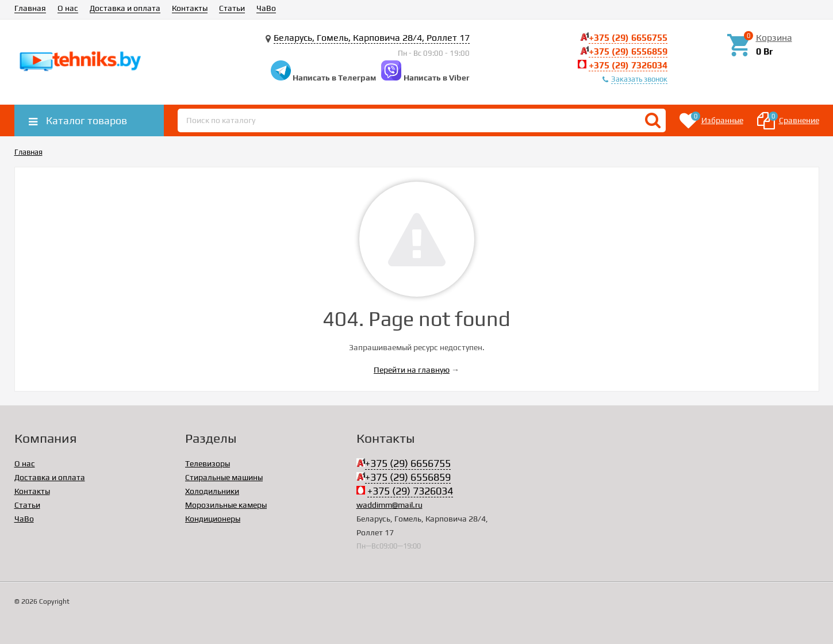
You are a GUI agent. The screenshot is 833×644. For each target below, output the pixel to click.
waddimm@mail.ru (389, 505)
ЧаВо (266, 8)
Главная (30, 8)
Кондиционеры (213, 519)
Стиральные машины (224, 477)
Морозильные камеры (226, 505)
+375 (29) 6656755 (628, 38)
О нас (68, 8)
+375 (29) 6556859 (628, 51)
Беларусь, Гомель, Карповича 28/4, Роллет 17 (372, 38)
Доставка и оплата (125, 8)
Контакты (190, 8)
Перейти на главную (412, 370)
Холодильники (212, 491)
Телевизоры (208, 463)
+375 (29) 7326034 (628, 65)
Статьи (232, 8)
